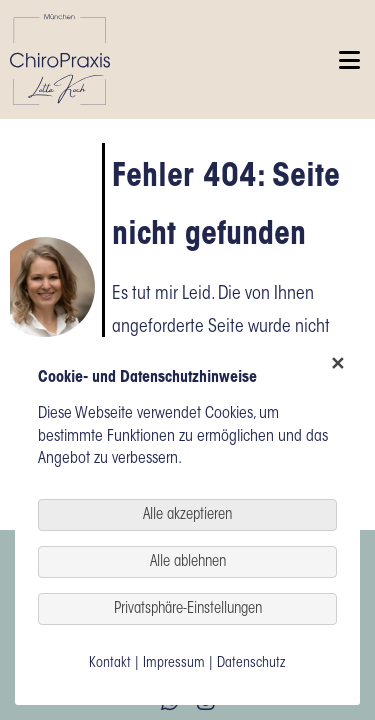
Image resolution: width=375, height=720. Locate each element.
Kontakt (110, 664)
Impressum (174, 664)
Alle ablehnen (188, 562)
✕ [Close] (336, 365)
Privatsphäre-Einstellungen (188, 609)
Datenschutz (251, 664)
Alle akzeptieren (187, 515)
